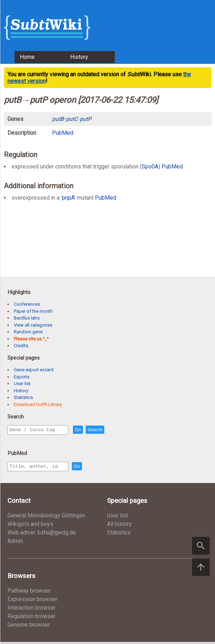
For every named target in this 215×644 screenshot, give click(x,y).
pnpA (68, 198)
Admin (15, 543)
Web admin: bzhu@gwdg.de (42, 535)
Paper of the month (33, 311)
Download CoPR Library (38, 404)
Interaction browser (32, 610)
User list (22, 384)
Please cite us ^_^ (31, 339)
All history (119, 526)
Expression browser (32, 601)
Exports (22, 377)
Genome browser (29, 627)
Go (93, 430)
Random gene (28, 332)
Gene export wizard (34, 370)
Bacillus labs (27, 318)
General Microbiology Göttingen (46, 518)
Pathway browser (29, 593)
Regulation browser (32, 618)
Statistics (23, 397)
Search (110, 430)
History (79, 57)
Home (27, 57)
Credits (21, 346)
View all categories (33, 325)
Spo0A (150, 166)
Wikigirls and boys (30, 526)
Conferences (27, 304)
